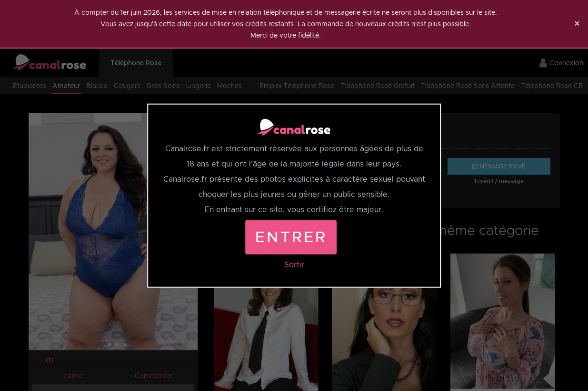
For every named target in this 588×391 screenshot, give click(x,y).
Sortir (294, 264)
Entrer (291, 237)
